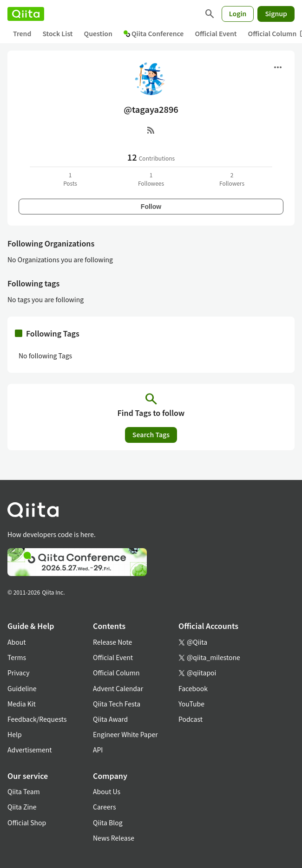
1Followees (151, 179)
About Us (107, 791)
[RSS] (151, 130)
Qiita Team (24, 791)
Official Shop (27, 823)
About (16, 642)
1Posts (70, 179)
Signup (276, 13)
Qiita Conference (154, 33)
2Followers (232, 179)
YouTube (191, 704)
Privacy (18, 673)
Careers (104, 807)
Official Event (216, 33)
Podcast (190, 719)
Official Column (116, 673)
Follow (151, 207)
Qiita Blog (108, 823)
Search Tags (151, 434)
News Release (114, 838)
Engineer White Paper (125, 734)
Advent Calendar (118, 688)
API (98, 750)
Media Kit (22, 704)
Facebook (193, 688)
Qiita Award (110, 719)
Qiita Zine (22, 807)
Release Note (112, 642)
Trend (22, 33)
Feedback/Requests (37, 719)
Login (238, 13)
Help (15, 734)
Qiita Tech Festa (117, 704)
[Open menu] (278, 67)
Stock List (57, 33)
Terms (17, 657)
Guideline (22, 688)
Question (98, 33)
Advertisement (30, 750)
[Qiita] (26, 14)
